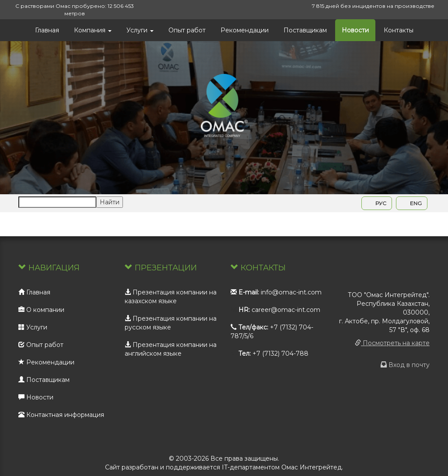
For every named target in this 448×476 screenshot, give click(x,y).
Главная (47, 30)
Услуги (140, 30)
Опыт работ (187, 30)
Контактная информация (61, 415)
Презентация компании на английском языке (171, 349)
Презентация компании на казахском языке (171, 297)
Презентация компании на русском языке (171, 323)
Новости (355, 30)
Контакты (399, 30)
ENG (412, 203)
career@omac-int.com (286, 310)
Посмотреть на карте (392, 343)
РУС (377, 203)
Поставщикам (305, 30)
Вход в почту (405, 365)
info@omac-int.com (291, 292)
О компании (41, 310)
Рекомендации (245, 30)
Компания (93, 30)
